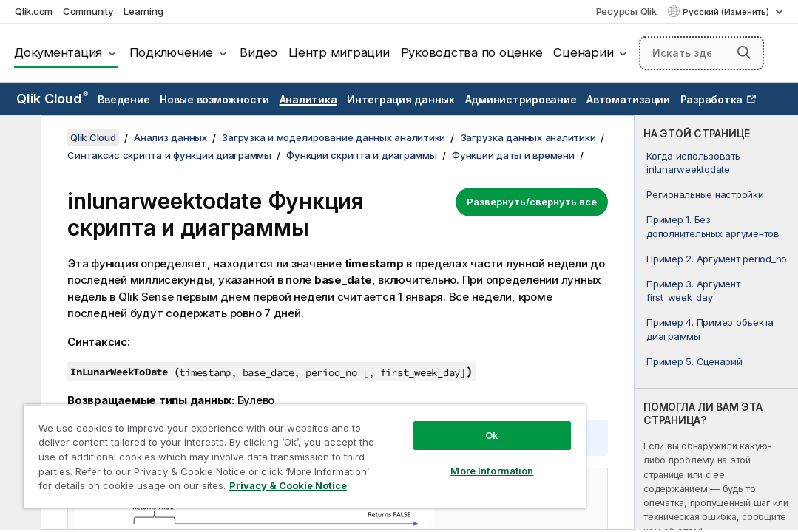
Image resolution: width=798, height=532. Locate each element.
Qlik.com (34, 11)
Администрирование (521, 99)
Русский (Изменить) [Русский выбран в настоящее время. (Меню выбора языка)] (727, 12)
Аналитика (308, 99)
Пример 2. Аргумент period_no (717, 259)
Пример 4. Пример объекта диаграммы (710, 329)
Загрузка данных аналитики (528, 137)
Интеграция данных (401, 99)
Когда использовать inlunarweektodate (693, 163)
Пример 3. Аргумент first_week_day (693, 290)
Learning (143, 11)
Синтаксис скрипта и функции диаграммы (169, 155)
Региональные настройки (705, 194)
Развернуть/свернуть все (532, 202)
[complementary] (716, 323)
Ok (408, 409)
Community (88, 11)
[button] (744, 52)
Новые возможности (214, 99)
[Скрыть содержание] (18, 138)
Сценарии (583, 52)
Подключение (171, 52)
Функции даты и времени (513, 155)
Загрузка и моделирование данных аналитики (334, 137)
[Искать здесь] (701, 53)
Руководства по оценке (472, 52)
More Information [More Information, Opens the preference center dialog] (408, 445)
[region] (255, 443)
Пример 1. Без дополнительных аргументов (713, 226)
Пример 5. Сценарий (694, 361)
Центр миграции (339, 52)
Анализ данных (170, 137)
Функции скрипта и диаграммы (361, 155)
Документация (58, 52)
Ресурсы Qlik (626, 11)
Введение (124, 99)
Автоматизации (628, 99)
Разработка (712, 99)
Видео (258, 52)
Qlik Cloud (52, 99)
